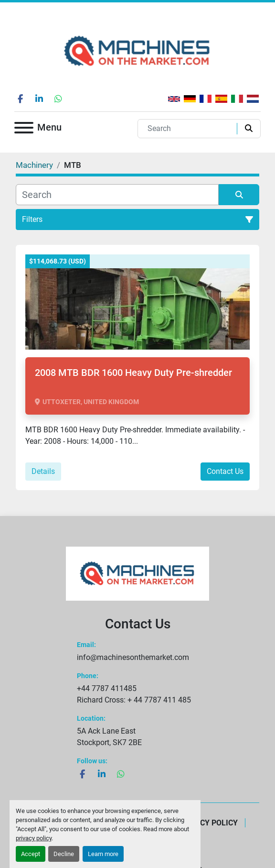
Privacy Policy (208, 823)
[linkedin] (39, 99)
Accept (31, 854)
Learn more (103, 854)
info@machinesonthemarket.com (133, 657)
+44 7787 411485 (107, 688)
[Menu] (24, 129)
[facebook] (20, 99)
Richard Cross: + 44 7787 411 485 (134, 700)
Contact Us (225, 471)
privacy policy (34, 838)
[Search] (189, 129)
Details (43, 471)
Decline (64, 854)
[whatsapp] (58, 99)
